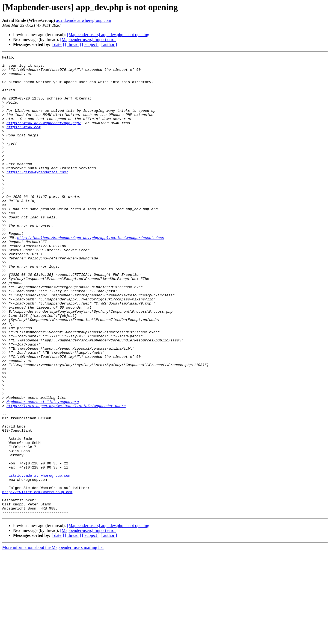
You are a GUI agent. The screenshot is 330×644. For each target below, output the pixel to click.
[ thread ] (73, 44)
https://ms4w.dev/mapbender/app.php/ (44, 137)
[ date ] (58, 44)
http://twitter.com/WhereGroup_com (37, 579)
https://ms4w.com (24, 142)
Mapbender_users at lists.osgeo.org (43, 471)
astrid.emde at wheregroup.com (84, 20)
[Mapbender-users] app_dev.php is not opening (108, 35)
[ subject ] (91, 44)
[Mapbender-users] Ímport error (88, 39)
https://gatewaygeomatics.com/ (37, 196)
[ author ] (109, 44)
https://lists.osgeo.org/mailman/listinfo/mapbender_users (66, 476)
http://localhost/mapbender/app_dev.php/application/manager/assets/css (91, 274)
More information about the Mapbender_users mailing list (53, 639)
